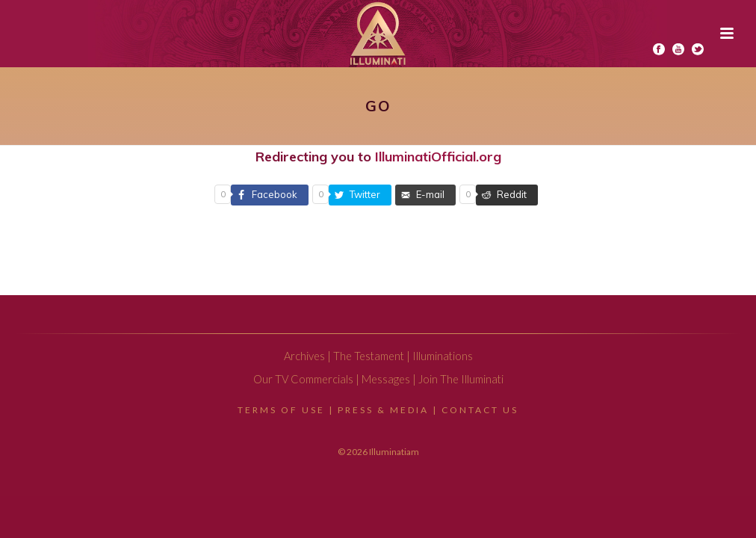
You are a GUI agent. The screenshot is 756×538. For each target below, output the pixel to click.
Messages (386, 379)
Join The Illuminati (461, 379)
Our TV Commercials (303, 379)
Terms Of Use (281, 410)
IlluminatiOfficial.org (438, 157)
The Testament (369, 356)
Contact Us (480, 410)
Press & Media (383, 410)
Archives (304, 356)
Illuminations (443, 356)
